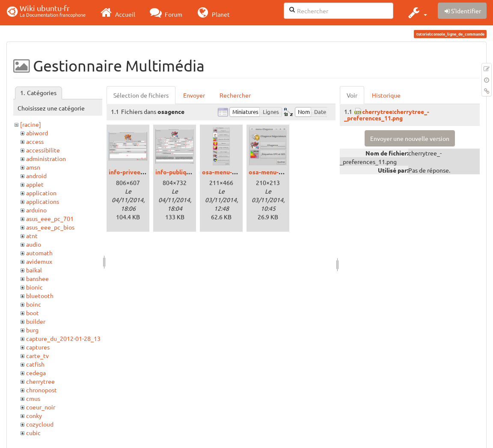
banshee (37, 278)
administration (46, 158)
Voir (352, 95)
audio (34, 244)
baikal (34, 270)
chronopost (42, 390)
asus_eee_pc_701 (50, 218)
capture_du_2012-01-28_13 (63, 338)
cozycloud (40, 424)
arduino (36, 210)
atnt (32, 236)
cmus (33, 398)
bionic (34, 287)
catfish (35, 364)
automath (39, 253)
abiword (37, 133)
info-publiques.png (181, 172)
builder (36, 321)
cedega (36, 373)
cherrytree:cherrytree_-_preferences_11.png (387, 115)
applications (43, 201)
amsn (33, 167)
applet (35, 184)
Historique (386, 95)
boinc (34, 304)
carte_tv (37, 355)
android (36, 176)
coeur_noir (41, 407)
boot (33, 313)
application (41, 193)
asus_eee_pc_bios (50, 227)
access (35, 141)
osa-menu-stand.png (277, 172)
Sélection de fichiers (141, 95)
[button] (417, 12)
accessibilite (43, 150)
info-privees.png (132, 172)
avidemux (39, 261)
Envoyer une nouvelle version (410, 138)
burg (32, 330)
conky (34, 415)
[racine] (31, 124)
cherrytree (40, 381)
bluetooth (40, 296)
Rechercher (235, 95)
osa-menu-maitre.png (232, 172)
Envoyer (194, 95)
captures (38, 347)
